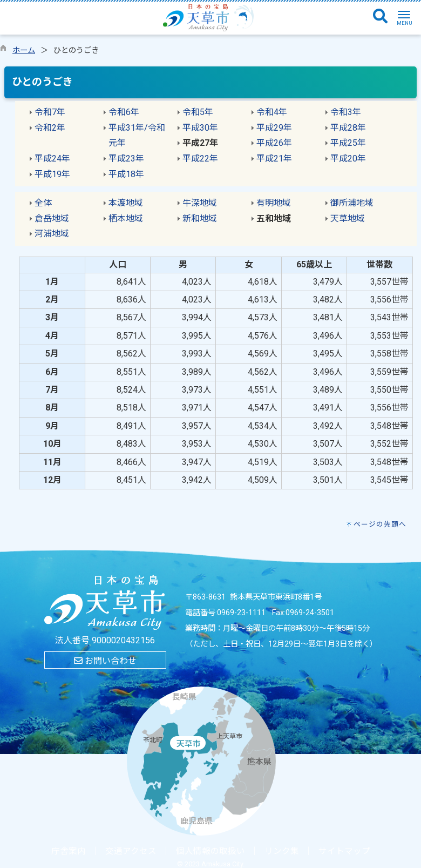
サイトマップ (344, 851)
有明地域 (274, 203)
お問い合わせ (105, 661)
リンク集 (282, 851)
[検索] (380, 17)
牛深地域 (200, 203)
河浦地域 (52, 234)
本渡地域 (126, 203)
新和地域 (200, 218)
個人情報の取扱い (210, 851)
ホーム (24, 51)
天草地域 (348, 218)
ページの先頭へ (380, 524)
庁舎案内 (69, 851)
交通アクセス (131, 851)
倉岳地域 (52, 218)
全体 (43, 203)
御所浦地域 (352, 203)
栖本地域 (126, 218)
